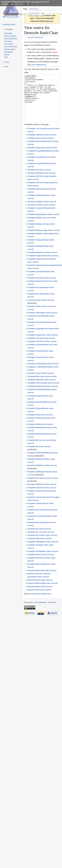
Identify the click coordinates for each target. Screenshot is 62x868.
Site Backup (9, 52)
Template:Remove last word (39, 449)
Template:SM (33, 456)
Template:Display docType (38, 233)
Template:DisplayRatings (38, 255)
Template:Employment (37, 265)
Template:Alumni (34, 147)
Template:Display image (37, 240)
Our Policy (8, 41)
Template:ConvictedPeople (39, 217)
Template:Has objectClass (38, 303)
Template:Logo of (35, 382)
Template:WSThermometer (39, 567)
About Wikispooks (11, 39)
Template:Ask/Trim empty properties (43, 192)
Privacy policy (28, 612)
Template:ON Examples (37, 392)
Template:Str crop (35, 541)
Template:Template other (38, 554)
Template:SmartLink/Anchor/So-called (43, 506)
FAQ (6, 57)
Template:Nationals (35, 389)
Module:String (33, 599)
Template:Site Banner (36, 487)
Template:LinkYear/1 (36, 351)
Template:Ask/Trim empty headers (42, 185)
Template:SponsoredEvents (39, 532)
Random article (10, 49)
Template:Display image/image (40, 243)
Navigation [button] (9, 29)
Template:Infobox (35, 309)
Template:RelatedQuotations (39, 443)
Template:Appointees (36, 157)
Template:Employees (36, 262)
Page (25, 9)
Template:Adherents (36, 144)
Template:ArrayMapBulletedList (41, 160)
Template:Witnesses (36, 580)
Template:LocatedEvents (38, 360)
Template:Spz (33, 538)
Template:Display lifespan (38, 249)
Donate (7, 55)
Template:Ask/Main (35, 182)
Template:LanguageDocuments (41, 338)
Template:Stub (33, 548)
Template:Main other (36, 386)
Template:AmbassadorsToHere (40, 151)
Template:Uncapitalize (37, 561)
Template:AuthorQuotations (39, 204)
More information (17, 4)
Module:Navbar (34, 596)
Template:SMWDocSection (39, 468)
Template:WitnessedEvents (39, 573)
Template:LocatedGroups (38, 367)
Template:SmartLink (36, 497)
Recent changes (10, 36)
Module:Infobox (34, 589)
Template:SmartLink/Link (38, 513)
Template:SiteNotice (36, 494)
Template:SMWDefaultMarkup (40, 462)
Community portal (11, 47)
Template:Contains (35, 214)
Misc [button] (7, 67)
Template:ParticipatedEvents (39, 399)
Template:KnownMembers (38, 325)
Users (54, 52)
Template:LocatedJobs (37, 373)
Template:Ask (33, 179)
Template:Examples (36, 287)
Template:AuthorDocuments (39, 198)
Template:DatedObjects (37, 224)
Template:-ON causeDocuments (41, 138)
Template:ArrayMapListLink (39, 166)
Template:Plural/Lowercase (39, 427)
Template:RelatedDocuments (40, 437)
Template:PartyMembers (38, 405)
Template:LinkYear (35, 347)
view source (51, 144)
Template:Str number (36, 544)
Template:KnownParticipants (39, 331)
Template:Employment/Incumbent (41, 268)
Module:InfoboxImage (36, 592)
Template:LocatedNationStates (40, 376)
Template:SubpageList (37, 551)
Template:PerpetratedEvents (39, 411)
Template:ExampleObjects (38, 281)
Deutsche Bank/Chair (35, 37)
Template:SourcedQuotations (40, 525)
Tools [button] (7, 62)
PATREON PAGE (9, 25)
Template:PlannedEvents (38, 418)
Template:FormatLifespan (38, 297)
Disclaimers (52, 612)
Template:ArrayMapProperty (39, 173)
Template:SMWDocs (36, 475)
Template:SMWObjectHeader (40, 481)
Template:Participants (36, 395)
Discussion (34, 9)
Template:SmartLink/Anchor (39, 500)
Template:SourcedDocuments (40, 519)
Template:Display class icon (39, 227)
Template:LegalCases (36, 344)
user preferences (39, 65)
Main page (8, 33)
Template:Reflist (34, 434)
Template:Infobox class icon (39, 316)
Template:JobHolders (36, 322)
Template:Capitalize (36, 211)
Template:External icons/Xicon (40, 290)
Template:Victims (34, 564)
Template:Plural (34, 424)
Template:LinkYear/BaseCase (40, 354)
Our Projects (9, 44)
